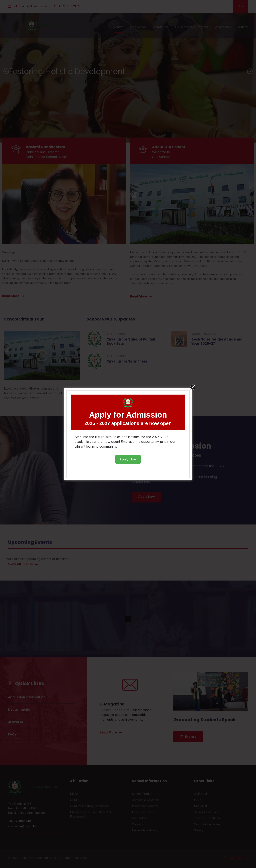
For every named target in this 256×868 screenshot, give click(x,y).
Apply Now (128, 459)
